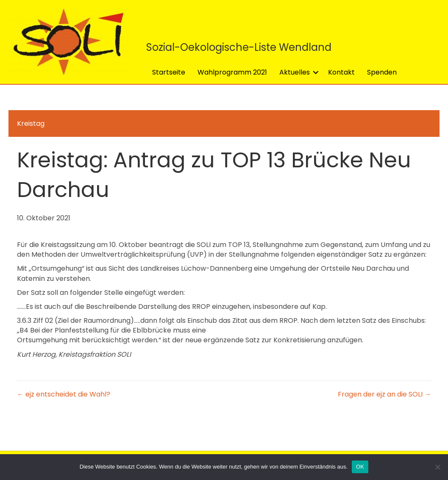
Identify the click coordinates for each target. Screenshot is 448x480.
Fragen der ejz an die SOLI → (384, 394)
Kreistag (31, 123)
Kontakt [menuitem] (341, 72)
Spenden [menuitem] (382, 72)
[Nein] (437, 467)
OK (360, 467)
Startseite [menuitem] (169, 72)
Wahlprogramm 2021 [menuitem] (232, 72)
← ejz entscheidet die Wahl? (64, 394)
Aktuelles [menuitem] (295, 72)
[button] (316, 72)
